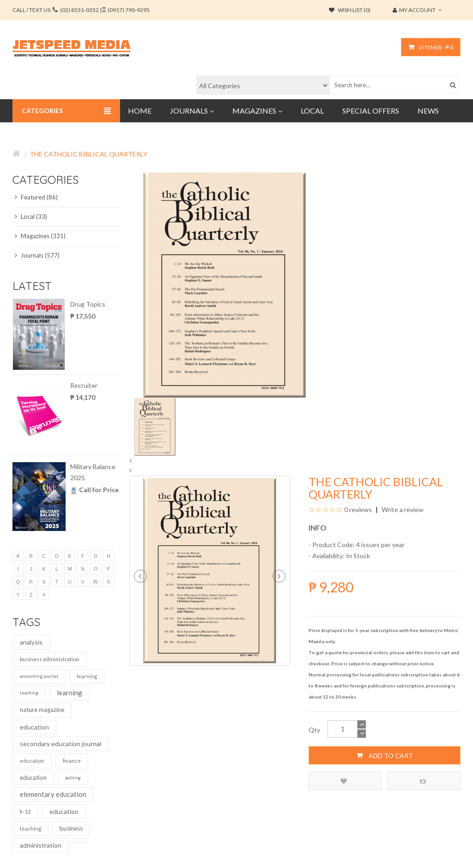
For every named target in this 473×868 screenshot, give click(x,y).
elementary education (53, 794)
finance (72, 761)
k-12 (25, 811)
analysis (31, 642)
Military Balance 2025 (93, 472)
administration (41, 845)
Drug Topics (88, 304)
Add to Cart (385, 755)
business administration (50, 659)
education (34, 727)
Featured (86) (36, 197)
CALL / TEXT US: (81, 10)
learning (87, 676)
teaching (29, 693)
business (71, 828)
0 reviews (358, 509)
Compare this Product (423, 781)
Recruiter (84, 385)
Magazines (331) (40, 236)
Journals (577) (37, 255)
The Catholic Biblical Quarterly (88, 154)
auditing (73, 778)
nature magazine (42, 710)
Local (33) (31, 217)
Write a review (402, 509)
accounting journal (39, 676)
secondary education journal (61, 744)
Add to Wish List (344, 781)
